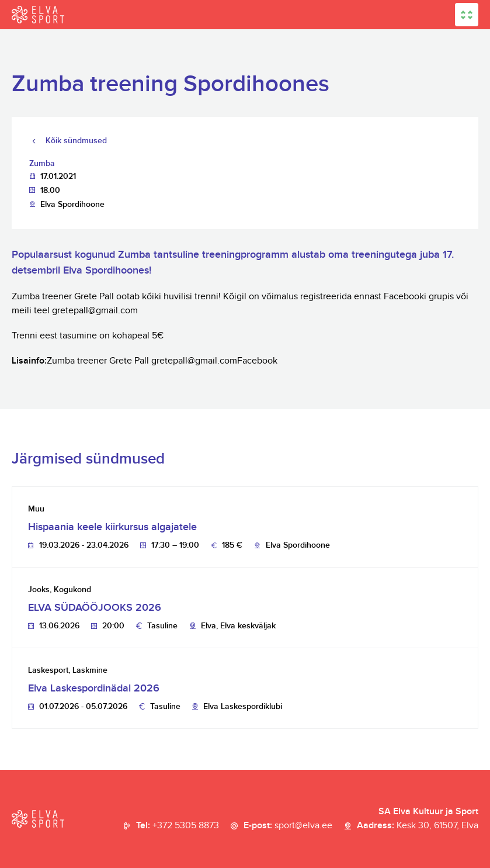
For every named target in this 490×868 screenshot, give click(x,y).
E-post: (288, 826)
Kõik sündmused (76, 141)
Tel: (178, 826)
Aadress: (418, 826)
